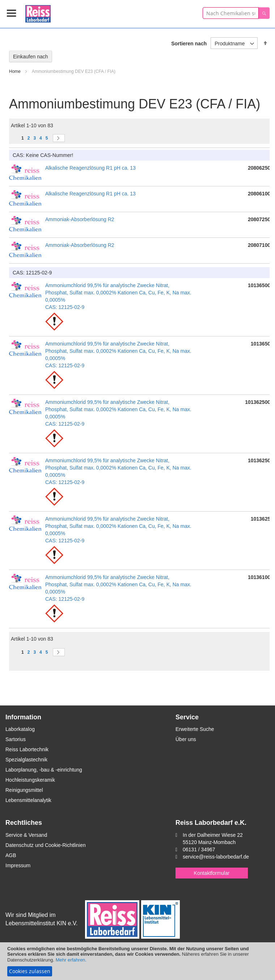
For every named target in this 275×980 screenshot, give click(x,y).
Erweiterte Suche (195, 729)
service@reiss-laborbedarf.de (216, 857)
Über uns (186, 739)
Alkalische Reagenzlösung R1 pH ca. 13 (90, 168)
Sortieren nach (189, 44)
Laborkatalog (20, 729)
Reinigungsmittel (24, 790)
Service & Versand (26, 835)
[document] (137, 961)
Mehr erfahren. (71, 960)
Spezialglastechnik (26, 760)
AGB (11, 855)
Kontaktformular (212, 873)
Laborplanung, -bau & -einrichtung (44, 770)
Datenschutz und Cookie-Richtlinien (46, 845)
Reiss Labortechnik (27, 749)
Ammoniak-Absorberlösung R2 (80, 219)
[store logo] (38, 13)
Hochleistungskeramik (30, 780)
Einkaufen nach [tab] (31, 57)
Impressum (18, 865)
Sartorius (16, 739)
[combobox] (231, 13)
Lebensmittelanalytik (28, 800)
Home (15, 71)
